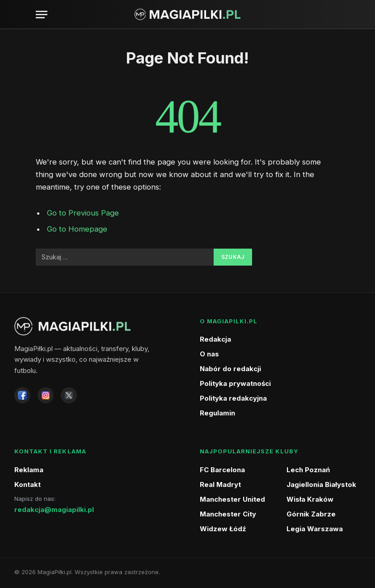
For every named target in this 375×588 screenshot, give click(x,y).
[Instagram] (46, 395)
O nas (209, 354)
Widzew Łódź (223, 529)
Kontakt (27, 484)
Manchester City (228, 514)
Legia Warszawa (315, 529)
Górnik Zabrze (311, 514)
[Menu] (42, 15)
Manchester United (232, 499)
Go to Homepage (77, 229)
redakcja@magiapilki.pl (54, 510)
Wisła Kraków (310, 499)
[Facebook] (22, 395)
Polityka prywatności (235, 383)
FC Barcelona (222, 470)
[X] (69, 395)
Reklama (29, 470)
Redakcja (215, 339)
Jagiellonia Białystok (321, 484)
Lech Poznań (308, 470)
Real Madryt (220, 484)
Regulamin (217, 413)
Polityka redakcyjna (233, 398)
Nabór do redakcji (230, 369)
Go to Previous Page (83, 213)
